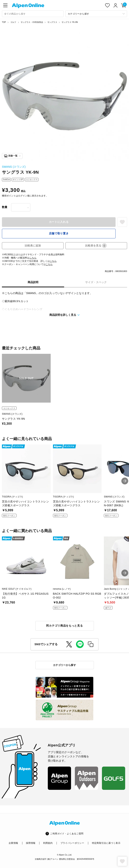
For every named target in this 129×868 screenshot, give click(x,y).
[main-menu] (5, 5)
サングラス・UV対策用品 (32, 22)
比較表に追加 (33, 245)
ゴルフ (13, 22)
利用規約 (48, 843)
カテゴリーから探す (65, 665)
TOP (4, 22)
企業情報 (13, 843)
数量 (5, 207)
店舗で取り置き (59, 233)
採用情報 (31, 843)
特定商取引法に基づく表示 (106, 843)
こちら (33, 258)
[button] (125, 481)
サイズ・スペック (96, 282)
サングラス (52, 22)
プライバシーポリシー (72, 843)
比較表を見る (96, 246)
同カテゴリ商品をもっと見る (64, 626)
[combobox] (33, 14)
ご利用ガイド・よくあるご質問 (67, 834)
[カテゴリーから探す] (96, 14)
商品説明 (33, 282)
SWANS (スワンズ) (14, 167)
